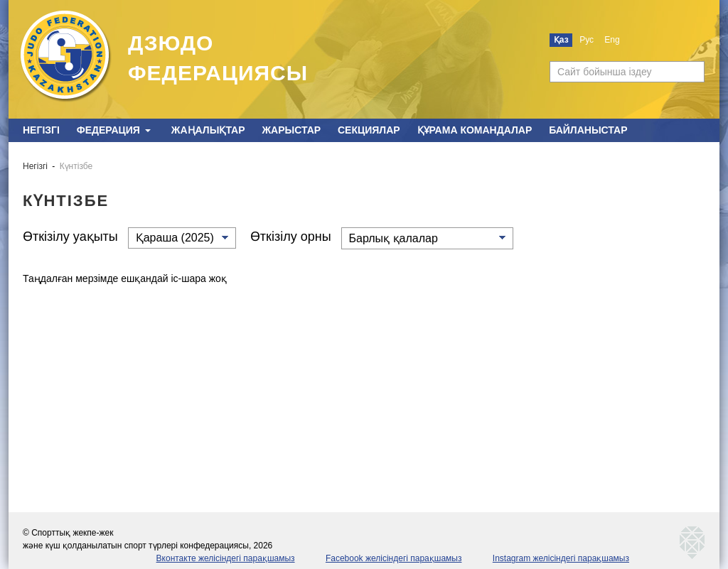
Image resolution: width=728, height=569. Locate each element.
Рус (587, 40)
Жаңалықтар (208, 130)
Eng (612, 40)
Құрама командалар (475, 130)
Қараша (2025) (175, 238)
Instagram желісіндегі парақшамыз (561, 558)
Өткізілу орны (291, 237)
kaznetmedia (692, 543)
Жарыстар (291, 130)
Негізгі (41, 130)
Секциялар (369, 130)
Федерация (108, 130)
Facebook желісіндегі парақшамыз (394, 558)
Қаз (561, 40)
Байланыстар (588, 130)
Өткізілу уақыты (70, 237)
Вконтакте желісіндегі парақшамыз (226, 558)
